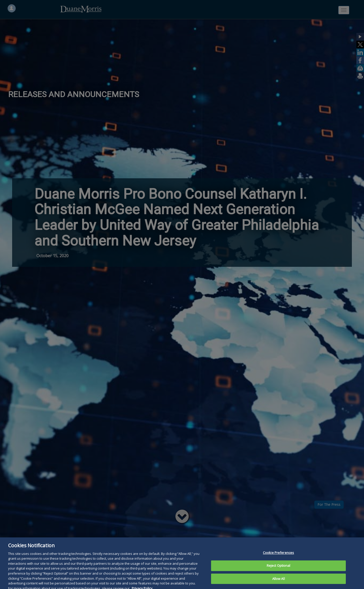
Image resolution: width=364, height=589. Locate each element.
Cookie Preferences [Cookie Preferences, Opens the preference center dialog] (278, 558)
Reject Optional (279, 571)
